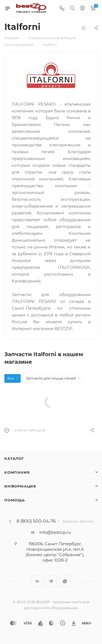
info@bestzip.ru (55, 532)
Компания (17, 472)
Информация (20, 486)
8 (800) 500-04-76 (36, 521)
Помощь (15, 500)
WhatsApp (65, 581)
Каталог (14, 458)
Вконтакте (37, 581)
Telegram (51, 581)
